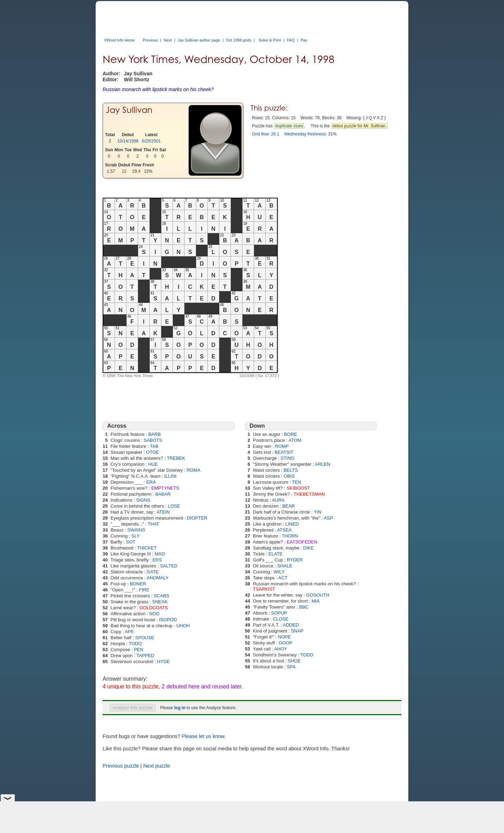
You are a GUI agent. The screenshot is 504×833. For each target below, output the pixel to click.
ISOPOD (168, 620)
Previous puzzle (121, 766)
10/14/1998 (128, 141)
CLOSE (281, 619)
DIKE (309, 548)
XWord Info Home (119, 40)
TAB (154, 446)
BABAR (163, 494)
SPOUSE (145, 638)
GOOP (286, 643)
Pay (304, 40)
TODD (307, 655)
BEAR (288, 506)
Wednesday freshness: (305, 134)
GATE (153, 572)
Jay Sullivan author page (199, 40)
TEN (297, 482)
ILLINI (170, 476)
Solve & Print (270, 40)
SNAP (297, 631)
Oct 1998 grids (239, 40)
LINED (292, 524)
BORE (290, 434)
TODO (135, 644)
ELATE (276, 554)
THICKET (147, 548)
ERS (157, 560)
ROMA (193, 470)
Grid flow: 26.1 (266, 134)
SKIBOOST (298, 488)
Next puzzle (157, 766)
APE (129, 632)
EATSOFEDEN (302, 542)
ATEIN (163, 512)
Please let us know (203, 736)
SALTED (169, 566)
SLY (136, 536)
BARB (154, 434)
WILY (279, 572)
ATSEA (284, 530)
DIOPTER (197, 518)
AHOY (281, 649)
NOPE (285, 637)
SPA (291, 667)
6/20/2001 (151, 141)
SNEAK (160, 602)
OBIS (289, 476)
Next (168, 40)
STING (287, 458)
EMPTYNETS (165, 488)
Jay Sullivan (129, 110)
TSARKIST (264, 589)
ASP (328, 518)
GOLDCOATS (154, 608)
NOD (154, 614)
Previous (150, 40)
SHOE (294, 661)
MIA (315, 601)
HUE (153, 464)
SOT (131, 542)
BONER (138, 584)
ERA (151, 482)
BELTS (291, 470)
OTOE (153, 452)
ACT (283, 578)
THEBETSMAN (309, 494)
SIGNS (143, 500)
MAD (160, 554)
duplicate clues (289, 126)
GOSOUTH (318, 595)
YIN (318, 512)
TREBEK (176, 458)
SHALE (285, 566)
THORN (290, 536)
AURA (278, 500)
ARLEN (322, 464)
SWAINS (136, 530)
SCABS (161, 596)
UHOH (183, 626)
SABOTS (153, 440)
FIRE (144, 590)
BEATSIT (284, 452)
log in (180, 708)
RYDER (295, 560)
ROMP (282, 446)
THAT (153, 524)
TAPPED (145, 656)
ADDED (291, 625)
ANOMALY (158, 578)
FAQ (291, 40)
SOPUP (279, 613)
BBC (304, 607)
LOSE (174, 506)
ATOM (295, 440)
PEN (139, 650)
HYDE (163, 662)
